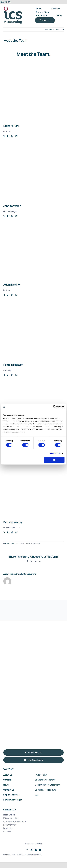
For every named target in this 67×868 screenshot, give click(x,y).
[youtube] (40, 850)
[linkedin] (8, 136)
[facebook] (27, 850)
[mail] (16, 136)
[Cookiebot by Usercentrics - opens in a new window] (55, 407)
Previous (50, 29)
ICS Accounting (11, 543)
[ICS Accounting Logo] (13, 7)
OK (54, 460)
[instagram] (12, 136)
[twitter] (4, 136)
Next (59, 29)
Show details (55, 453)
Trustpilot (5, 2)
